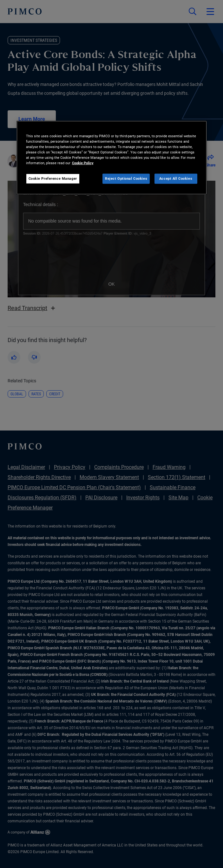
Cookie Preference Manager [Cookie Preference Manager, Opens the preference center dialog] (53, 178)
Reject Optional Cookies (126, 178)
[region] (112, 157)
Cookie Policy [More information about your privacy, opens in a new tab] (83, 163)
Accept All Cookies (176, 178)
